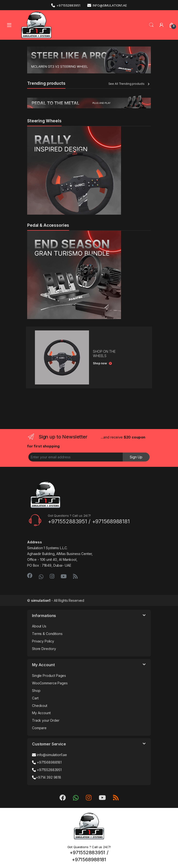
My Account (41, 713)
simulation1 (41, 600)
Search (151, 25)
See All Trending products (127, 84)
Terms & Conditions (47, 634)
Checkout (40, 706)
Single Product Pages (49, 676)
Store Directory (44, 649)
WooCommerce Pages (50, 683)
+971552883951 (66, 5)
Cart (35, 698)
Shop (36, 691)
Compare (39, 728)
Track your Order (46, 720)
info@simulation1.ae (107, 5)
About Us (39, 626)
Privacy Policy (43, 641)
